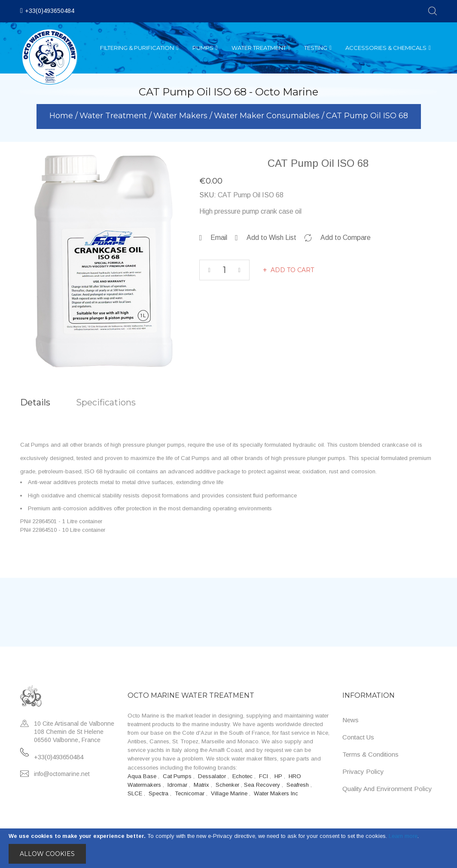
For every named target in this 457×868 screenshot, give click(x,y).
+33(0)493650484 (50, 11)
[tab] (48, 403)
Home (62, 116)
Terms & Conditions (370, 754)
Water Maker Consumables (268, 116)
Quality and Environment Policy (387, 789)
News (350, 720)
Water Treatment (114, 116)
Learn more (403, 836)
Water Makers (181, 116)
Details (35, 402)
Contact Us (358, 737)
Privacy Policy (363, 771)
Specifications (106, 402)
